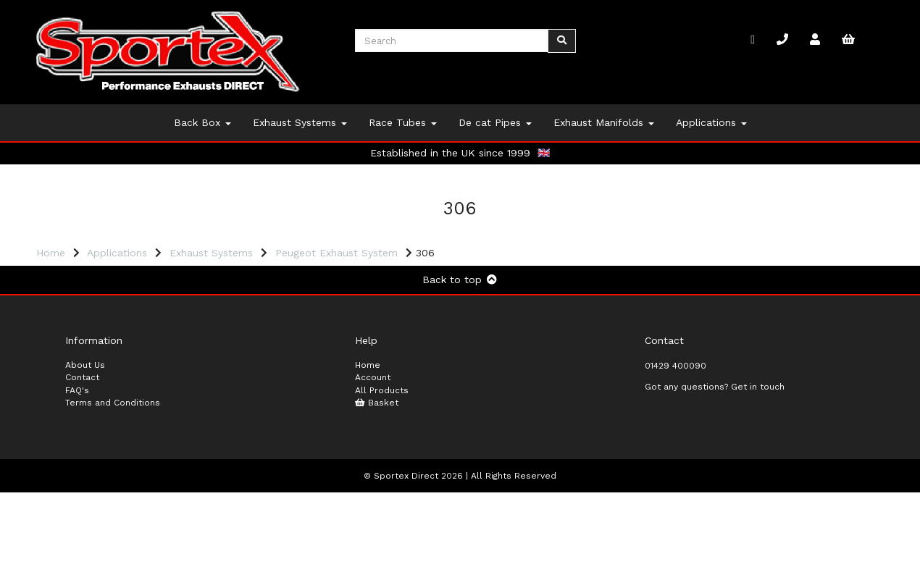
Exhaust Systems (300, 122)
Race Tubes (403, 122)
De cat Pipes (495, 122)
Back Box (202, 122)
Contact (82, 473)
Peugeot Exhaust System (336, 253)
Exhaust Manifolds (604, 122)
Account (373, 473)
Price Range (72, 274)
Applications (711, 122)
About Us (85, 460)
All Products (382, 485)
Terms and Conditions (113, 498)
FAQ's (77, 485)
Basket (377, 498)
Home (51, 253)
